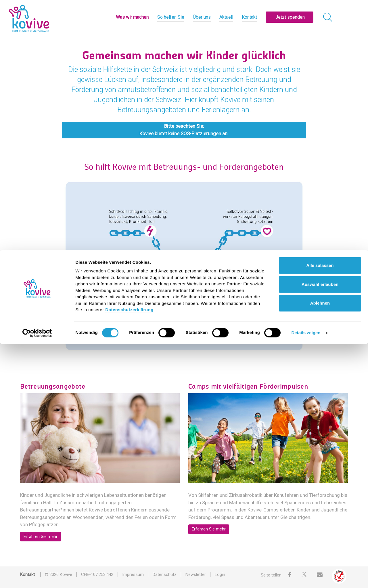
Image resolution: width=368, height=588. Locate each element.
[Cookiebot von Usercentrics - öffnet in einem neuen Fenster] (37, 577)
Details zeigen (306, 577)
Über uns (202, 17)
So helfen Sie (171, 17)
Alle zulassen (320, 509)
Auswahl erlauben (320, 528)
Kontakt (249, 17)
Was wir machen (132, 17)
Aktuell (226, 17)
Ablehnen (320, 547)
